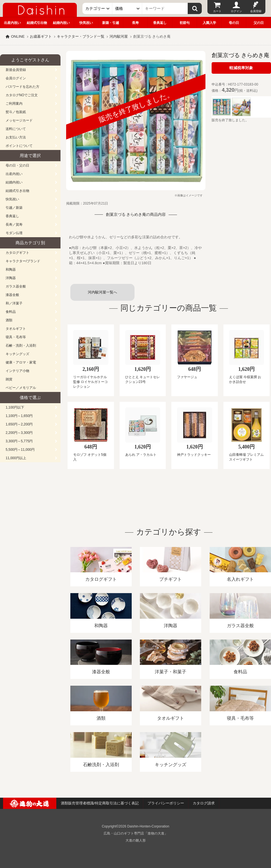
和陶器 (11, 270)
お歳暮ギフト (41, 36)
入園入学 (209, 23)
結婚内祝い (61, 23)
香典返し (160, 23)
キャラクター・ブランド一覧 (81, 36)
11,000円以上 (16, 458)
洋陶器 (11, 278)
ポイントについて (19, 146)
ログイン (236, 11)
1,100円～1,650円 (19, 416)
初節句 (185, 23)
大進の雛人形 (136, 840)
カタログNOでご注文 (22, 95)
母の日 (234, 23)
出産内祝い (12, 23)
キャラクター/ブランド (23, 261)
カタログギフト (17, 253)
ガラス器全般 (16, 286)
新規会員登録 (16, 70)
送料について (16, 129)
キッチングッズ (17, 354)
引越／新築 (14, 208)
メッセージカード (19, 120)
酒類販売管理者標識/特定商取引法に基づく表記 (100, 803)
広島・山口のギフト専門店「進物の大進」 (136, 833)
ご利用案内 (14, 104)
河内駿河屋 (119, 36)
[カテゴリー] (97, 8)
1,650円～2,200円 (19, 424)
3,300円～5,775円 (19, 441)
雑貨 (9, 379)
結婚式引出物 (37, 23)
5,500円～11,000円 (20, 450)
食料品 (11, 312)
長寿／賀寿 (14, 225)
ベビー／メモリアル (21, 388)
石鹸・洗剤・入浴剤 (21, 346)
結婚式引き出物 (17, 191)
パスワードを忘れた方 (23, 87)
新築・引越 (111, 23)
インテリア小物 (17, 371)
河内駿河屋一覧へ (102, 292)
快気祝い (86, 23)
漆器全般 (12, 295)
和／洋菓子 (14, 303)
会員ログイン (16, 78)
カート (217, 11)
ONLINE (18, 36)
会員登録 (256, 11)
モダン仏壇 (14, 233)
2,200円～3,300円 (19, 433)
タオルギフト (16, 329)
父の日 (259, 23)
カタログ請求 (204, 803)
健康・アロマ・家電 (21, 362)
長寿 (135, 23)
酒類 (9, 320)
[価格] (127, 8)
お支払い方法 (16, 137)
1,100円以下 (15, 407)
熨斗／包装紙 (16, 112)
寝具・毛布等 (16, 337)
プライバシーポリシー (166, 803)
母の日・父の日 (17, 165)
